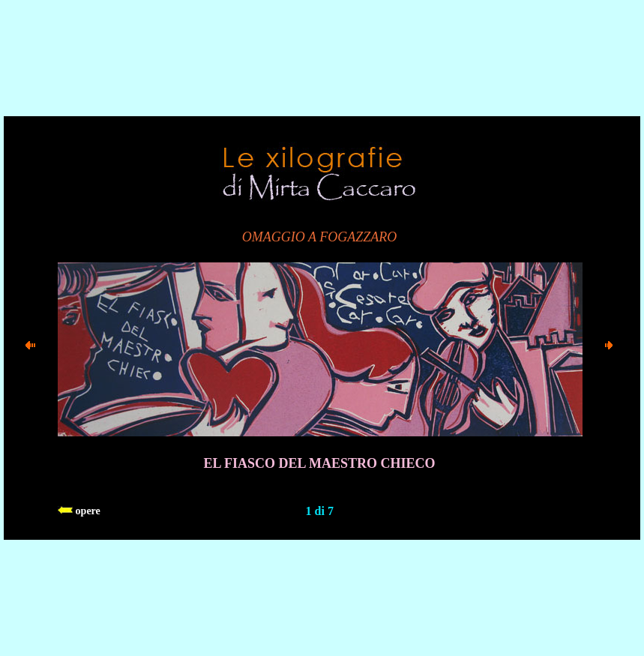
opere (79, 511)
